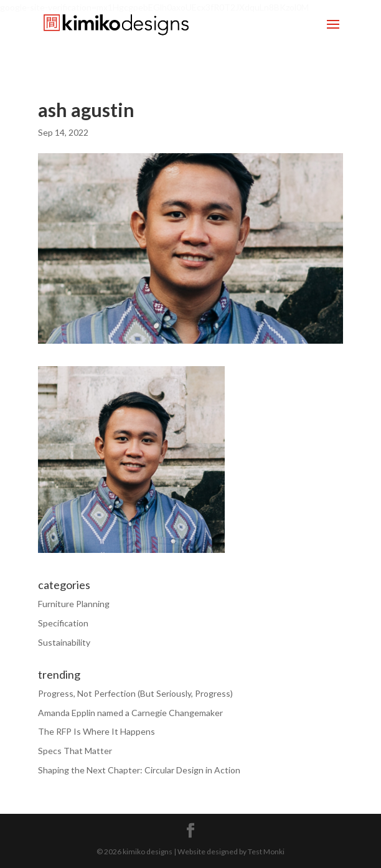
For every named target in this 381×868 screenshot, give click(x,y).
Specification (63, 623)
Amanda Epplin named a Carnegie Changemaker (130, 713)
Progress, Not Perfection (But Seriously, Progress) (135, 693)
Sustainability (64, 642)
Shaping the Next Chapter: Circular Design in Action (139, 770)
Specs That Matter (75, 751)
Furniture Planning (74, 604)
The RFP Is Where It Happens (96, 731)
